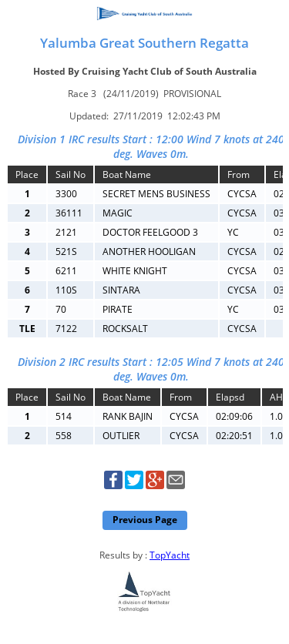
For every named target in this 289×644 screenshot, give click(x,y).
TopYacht (170, 555)
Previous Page (145, 520)
